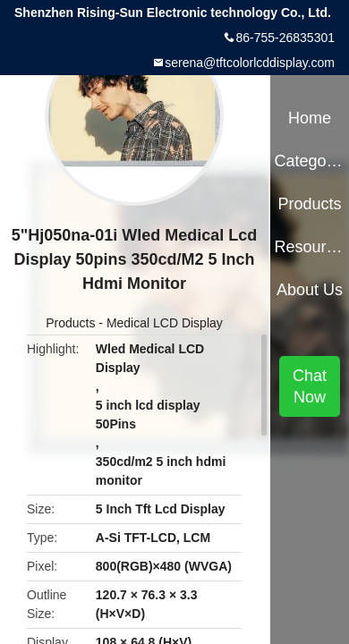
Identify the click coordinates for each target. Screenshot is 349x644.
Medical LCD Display (165, 323)
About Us (310, 290)
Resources (309, 247)
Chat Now (310, 386)
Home (310, 118)
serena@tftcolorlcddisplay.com (250, 63)
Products (70, 323)
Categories (309, 161)
